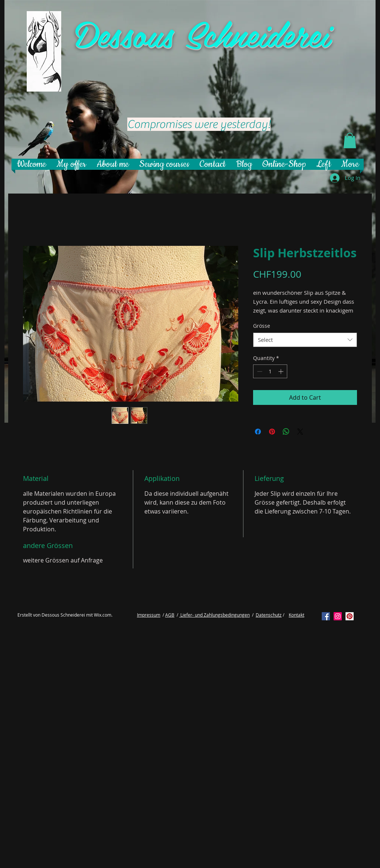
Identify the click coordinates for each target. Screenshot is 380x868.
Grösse (262, 326)
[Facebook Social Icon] (326, 616)
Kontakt (297, 615)
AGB (170, 615)
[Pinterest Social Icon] (350, 616)
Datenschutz (269, 615)
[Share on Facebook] (258, 432)
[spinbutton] (270, 371)
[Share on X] (300, 432)
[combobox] (305, 340)
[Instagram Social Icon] (338, 616)
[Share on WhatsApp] (286, 432)
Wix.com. (103, 615)
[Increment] (281, 371)
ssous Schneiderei (219, 33)
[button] (350, 141)
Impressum (149, 615)
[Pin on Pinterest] (272, 432)
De (92, 33)
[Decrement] (259, 371)
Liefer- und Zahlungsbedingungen (214, 615)
